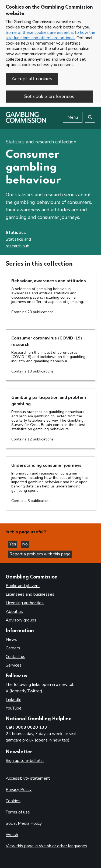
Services (14, 665)
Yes (13, 544)
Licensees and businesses (30, 594)
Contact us (15, 657)
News (11, 639)
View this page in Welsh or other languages (46, 846)
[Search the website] (90, 117)
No (25, 544)
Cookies (13, 801)
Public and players (23, 586)
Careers (13, 648)
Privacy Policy (19, 790)
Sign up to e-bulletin (25, 761)
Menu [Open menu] (73, 117)
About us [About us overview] (14, 612)
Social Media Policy (24, 823)
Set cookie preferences (49, 96)
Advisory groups (21, 620)
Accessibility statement (28, 778)
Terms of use (18, 812)
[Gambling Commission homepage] (26, 121)
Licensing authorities (25, 603)
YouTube (14, 708)
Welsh (12, 835)
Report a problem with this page (40, 554)
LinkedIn (13, 700)
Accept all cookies (32, 79)
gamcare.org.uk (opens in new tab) (38, 740)
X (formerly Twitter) (24, 691)
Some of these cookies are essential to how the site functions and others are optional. (50, 35)
